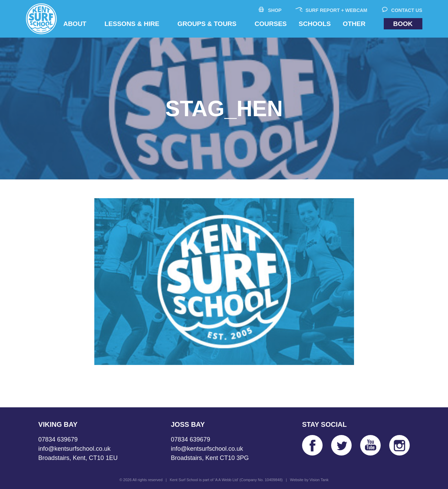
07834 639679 (58, 439)
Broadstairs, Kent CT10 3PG (210, 458)
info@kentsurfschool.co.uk (74, 449)
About (75, 24)
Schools (315, 24)
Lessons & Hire (132, 24)
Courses (271, 24)
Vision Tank (319, 480)
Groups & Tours (207, 24)
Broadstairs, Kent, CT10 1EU (78, 458)
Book (403, 24)
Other (354, 24)
